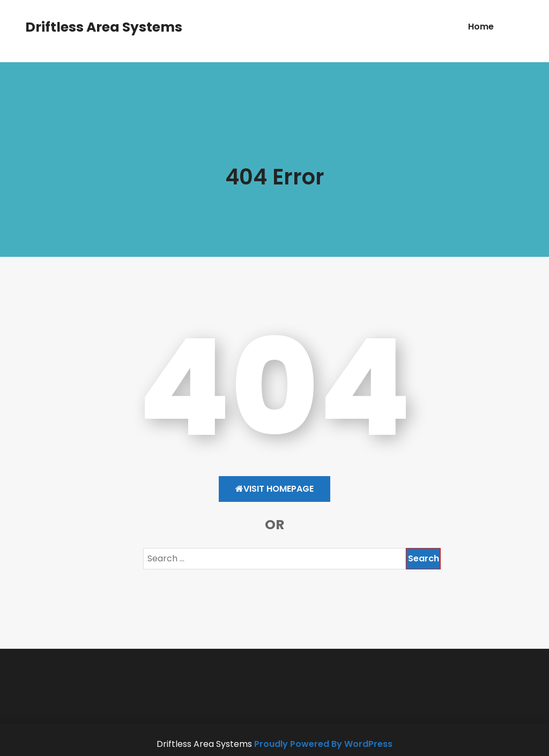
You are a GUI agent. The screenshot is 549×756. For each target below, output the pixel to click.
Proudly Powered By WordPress (323, 744)
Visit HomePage (274, 489)
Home (481, 27)
